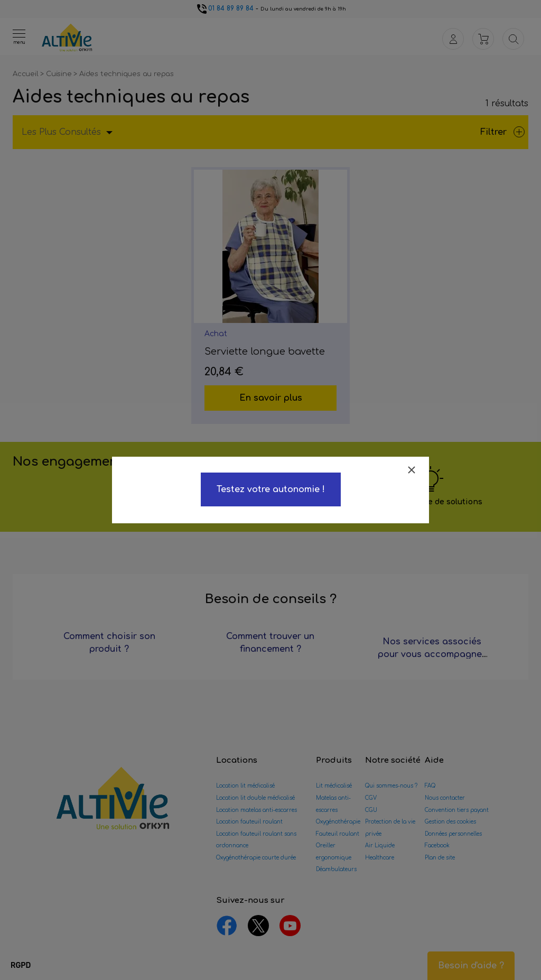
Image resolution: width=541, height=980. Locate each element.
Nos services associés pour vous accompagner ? (432, 654)
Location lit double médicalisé (255, 798)
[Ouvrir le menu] (19, 36)
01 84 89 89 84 (225, 8)
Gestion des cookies (450, 822)
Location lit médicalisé (245, 786)
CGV (371, 798)
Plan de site (440, 858)
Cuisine (60, 74)
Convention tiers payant (457, 810)
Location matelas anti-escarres (256, 810)
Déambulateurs (336, 869)
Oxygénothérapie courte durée (256, 858)
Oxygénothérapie (338, 822)
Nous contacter (445, 798)
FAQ (430, 786)
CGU (371, 810)
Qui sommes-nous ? (391, 786)
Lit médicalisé (334, 786)
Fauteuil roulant (338, 834)
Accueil (26, 74)
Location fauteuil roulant (249, 822)
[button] (21, 966)
